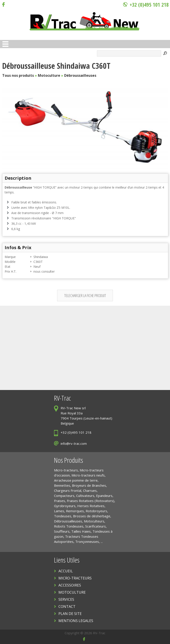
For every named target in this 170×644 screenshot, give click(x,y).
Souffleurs (62, 531)
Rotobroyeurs (96, 511)
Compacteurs (64, 496)
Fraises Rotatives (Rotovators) (91, 501)
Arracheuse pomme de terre (76, 480)
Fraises (60, 501)
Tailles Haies (81, 531)
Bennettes (62, 485)
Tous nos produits (18, 75)
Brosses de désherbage (92, 516)
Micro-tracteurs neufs (88, 475)
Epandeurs (104, 496)
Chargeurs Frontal (68, 490)
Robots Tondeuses (69, 526)
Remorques (75, 511)
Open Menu (5, 44)
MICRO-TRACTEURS (75, 578)
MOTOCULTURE (72, 592)
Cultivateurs (85, 496)
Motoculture (49, 75)
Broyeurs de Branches (89, 485)
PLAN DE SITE (70, 614)
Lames (59, 511)
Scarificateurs (96, 526)
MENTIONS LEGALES (76, 621)
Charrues (90, 490)
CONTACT (67, 607)
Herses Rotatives (91, 506)
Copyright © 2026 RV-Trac (85, 633)
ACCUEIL (66, 571)
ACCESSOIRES (70, 585)
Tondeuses (63, 516)
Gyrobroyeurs (65, 506)
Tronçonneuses (87, 542)
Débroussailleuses (80, 75)
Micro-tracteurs (66, 470)
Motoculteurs (94, 521)
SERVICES (66, 599)
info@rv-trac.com (74, 443)
